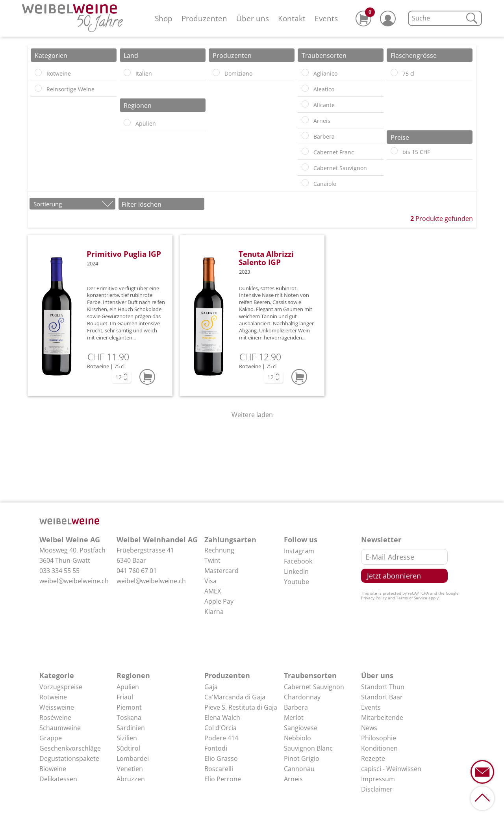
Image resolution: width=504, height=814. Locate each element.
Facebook (298, 561)
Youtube (296, 582)
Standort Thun (383, 687)
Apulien (128, 687)
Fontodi (216, 748)
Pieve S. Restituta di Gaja (241, 707)
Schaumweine (60, 728)
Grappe (51, 738)
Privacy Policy (374, 598)
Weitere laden (252, 415)
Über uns (253, 18)
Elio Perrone (223, 779)
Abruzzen (131, 779)
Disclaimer (377, 789)
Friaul (125, 697)
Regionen (133, 675)
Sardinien (131, 728)
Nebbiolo (297, 738)
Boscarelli (219, 769)
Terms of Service (412, 598)
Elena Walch (222, 718)
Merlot (294, 718)
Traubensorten (310, 675)
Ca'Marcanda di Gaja (235, 697)
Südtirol (128, 748)
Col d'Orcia (220, 728)
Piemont (129, 707)
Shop (164, 18)
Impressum (378, 779)
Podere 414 (221, 738)
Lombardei (133, 758)
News (369, 728)
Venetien (130, 769)
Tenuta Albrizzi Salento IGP (266, 258)
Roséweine (55, 718)
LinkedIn (296, 571)
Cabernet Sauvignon (314, 687)
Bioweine (53, 769)
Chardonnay (302, 697)
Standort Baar (382, 697)
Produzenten (204, 18)
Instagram (299, 551)
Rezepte (373, 758)
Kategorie (57, 675)
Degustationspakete (69, 758)
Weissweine (57, 707)
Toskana (129, 718)
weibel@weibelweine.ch (74, 581)
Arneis (293, 779)
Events (326, 18)
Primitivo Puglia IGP (124, 254)
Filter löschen (142, 204)
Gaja (211, 687)
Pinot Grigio (302, 758)
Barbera (296, 707)
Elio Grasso (221, 758)
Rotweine (53, 697)
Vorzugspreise (61, 687)
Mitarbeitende (382, 718)
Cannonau (299, 769)
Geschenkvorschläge (70, 748)
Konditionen (379, 748)
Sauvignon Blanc (308, 748)
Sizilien (127, 738)
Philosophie (379, 738)
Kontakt (292, 18)
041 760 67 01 (137, 571)
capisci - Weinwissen (391, 769)
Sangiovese (301, 728)
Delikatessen (58, 779)
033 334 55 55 (59, 571)
